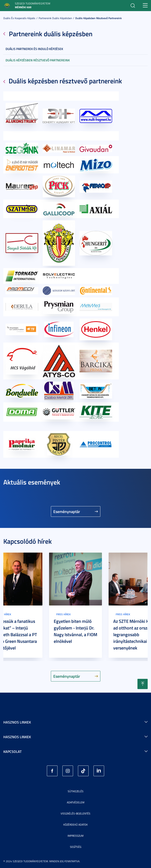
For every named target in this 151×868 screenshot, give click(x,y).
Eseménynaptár (67, 511)
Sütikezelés (76, 791)
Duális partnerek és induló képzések (34, 49)
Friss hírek (63, 614)
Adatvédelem (76, 802)
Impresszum (75, 836)
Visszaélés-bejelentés (75, 813)
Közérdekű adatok (75, 825)
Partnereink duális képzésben (55, 18)
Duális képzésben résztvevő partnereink (98, 18)
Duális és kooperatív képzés (19, 18)
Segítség (76, 847)
